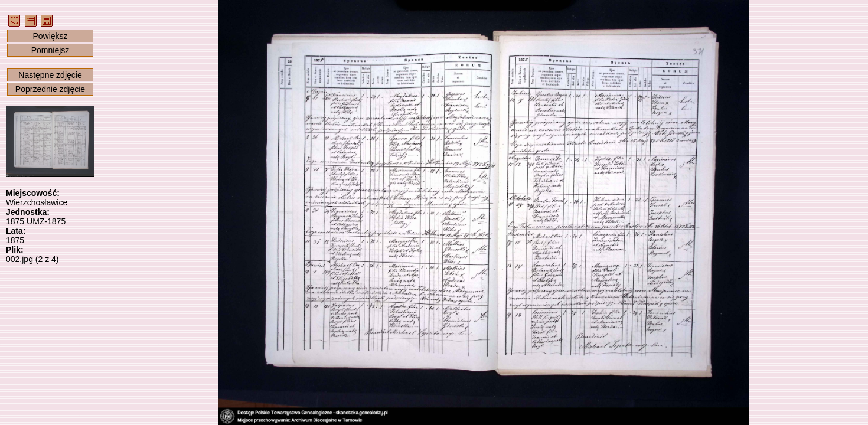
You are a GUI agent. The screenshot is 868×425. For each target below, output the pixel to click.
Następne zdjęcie (50, 75)
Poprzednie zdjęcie (50, 89)
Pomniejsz (50, 50)
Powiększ (50, 36)
